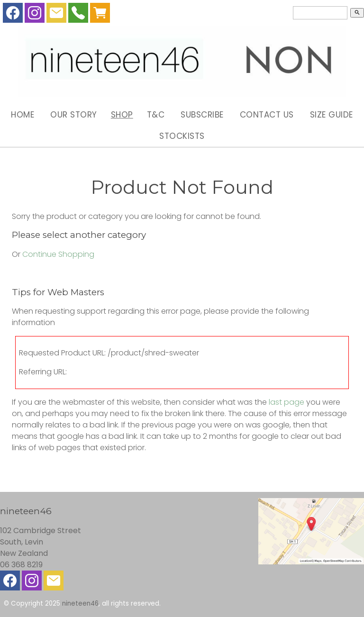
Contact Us (267, 115)
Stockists (182, 136)
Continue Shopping (58, 254)
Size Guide (332, 115)
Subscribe (202, 115)
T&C (156, 115)
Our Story (74, 115)
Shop (122, 115)
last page (287, 402)
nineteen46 (80, 603)
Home (23, 115)
